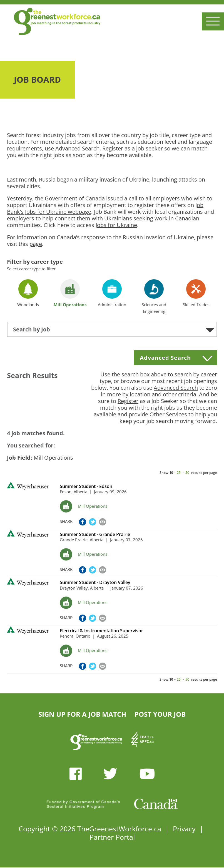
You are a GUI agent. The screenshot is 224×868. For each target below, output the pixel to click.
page (36, 244)
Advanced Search (77, 148)
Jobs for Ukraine (116, 225)
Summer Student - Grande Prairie (95, 534)
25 (179, 473)
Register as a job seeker (133, 148)
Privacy (184, 829)
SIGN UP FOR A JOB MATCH (82, 714)
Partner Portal (112, 837)
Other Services (168, 414)
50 (187, 473)
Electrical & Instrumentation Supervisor (101, 631)
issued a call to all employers (143, 198)
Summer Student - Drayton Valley (95, 583)
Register (128, 401)
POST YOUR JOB (160, 714)
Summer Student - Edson (86, 486)
